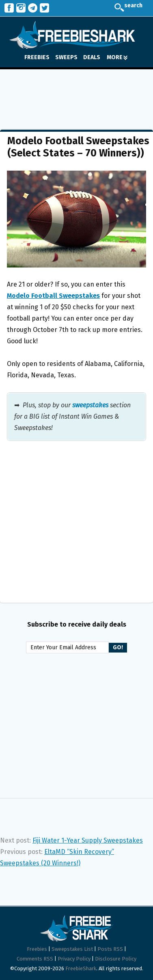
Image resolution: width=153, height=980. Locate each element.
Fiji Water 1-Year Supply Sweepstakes (88, 840)
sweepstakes (90, 405)
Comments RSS (35, 959)
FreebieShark (81, 968)
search (127, 8)
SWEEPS (66, 57)
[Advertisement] (76, 94)
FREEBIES (37, 57)
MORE (117, 57)
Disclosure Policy (116, 959)
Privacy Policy (74, 959)
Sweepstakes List (72, 949)
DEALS (92, 57)
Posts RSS (110, 949)
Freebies (37, 949)
